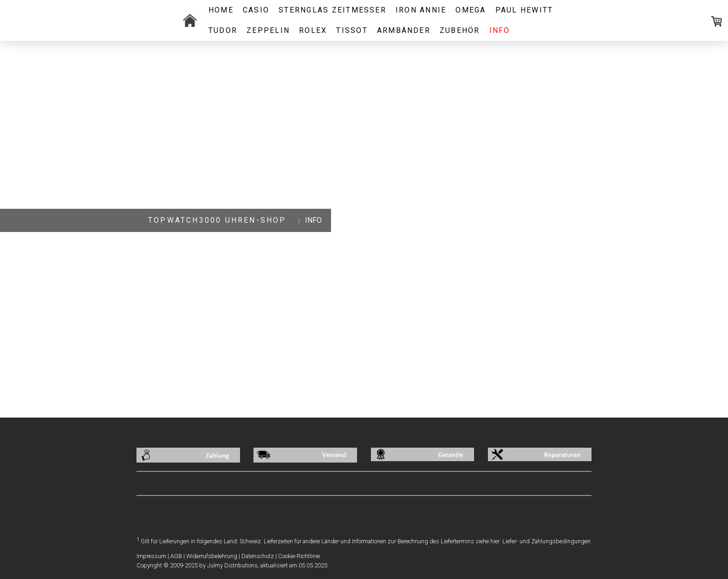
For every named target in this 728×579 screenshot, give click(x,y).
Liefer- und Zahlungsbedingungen (546, 541)
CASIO (256, 10)
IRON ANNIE (421, 10)
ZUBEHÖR (460, 30)
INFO (500, 30)
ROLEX (313, 30)
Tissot (352, 30)
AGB (176, 556)
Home (221, 10)
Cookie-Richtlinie (299, 556)
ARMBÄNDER (404, 30)
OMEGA (471, 10)
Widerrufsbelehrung (212, 556)
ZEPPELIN (268, 30)
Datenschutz (258, 556)
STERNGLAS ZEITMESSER (332, 10)
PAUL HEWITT (524, 10)
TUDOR (223, 30)
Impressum (151, 556)
